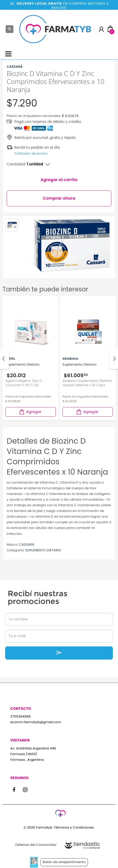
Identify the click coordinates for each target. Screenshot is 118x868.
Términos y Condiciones (74, 827)
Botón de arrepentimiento (64, 862)
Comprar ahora (59, 198)
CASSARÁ (27, 545)
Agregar (30, 412)
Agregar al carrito (59, 180)
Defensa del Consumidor (36, 845)
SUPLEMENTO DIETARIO (43, 550)
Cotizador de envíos (31, 153)
